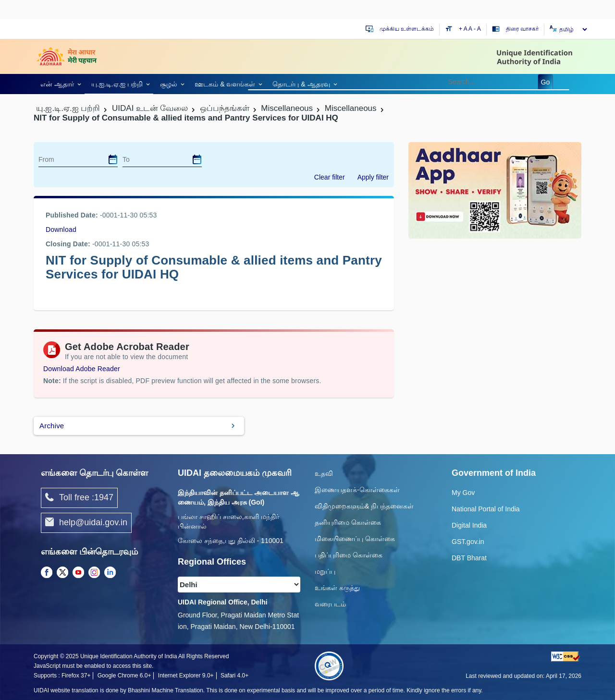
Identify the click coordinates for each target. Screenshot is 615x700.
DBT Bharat (469, 558)
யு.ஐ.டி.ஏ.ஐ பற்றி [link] (117, 84)
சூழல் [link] (169, 84)
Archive (52, 426)
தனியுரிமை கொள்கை (348, 522)
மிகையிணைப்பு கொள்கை (355, 539)
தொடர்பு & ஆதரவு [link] (301, 84)
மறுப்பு (325, 571)
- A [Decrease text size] (477, 29)
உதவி (324, 473)
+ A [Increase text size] (464, 29)
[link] (59, 84)
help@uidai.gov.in (86, 523)
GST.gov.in (468, 542)
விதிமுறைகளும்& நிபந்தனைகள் (364, 506)
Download (61, 229)
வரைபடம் (330, 604)
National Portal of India (486, 509)
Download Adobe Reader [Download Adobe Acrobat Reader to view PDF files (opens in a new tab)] (82, 369)
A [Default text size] (470, 29)
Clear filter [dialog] (330, 177)
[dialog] (113, 159)
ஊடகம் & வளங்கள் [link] (225, 84)
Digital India (469, 525)
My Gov (463, 493)
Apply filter (373, 177)
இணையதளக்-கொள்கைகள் (357, 490)
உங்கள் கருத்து (337, 588)
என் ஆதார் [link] (57, 84)
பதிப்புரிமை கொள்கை (349, 555)
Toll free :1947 (79, 498)
